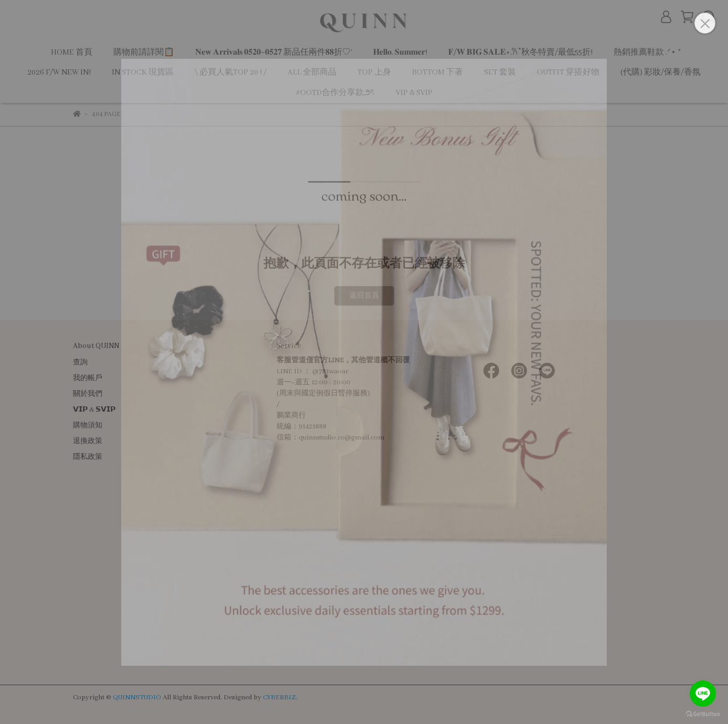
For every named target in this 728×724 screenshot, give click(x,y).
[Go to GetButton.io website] (703, 713)
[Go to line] (703, 694)
